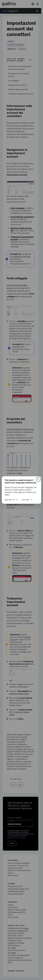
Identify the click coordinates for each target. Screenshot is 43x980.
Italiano (25, 500)
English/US (10, 500)
